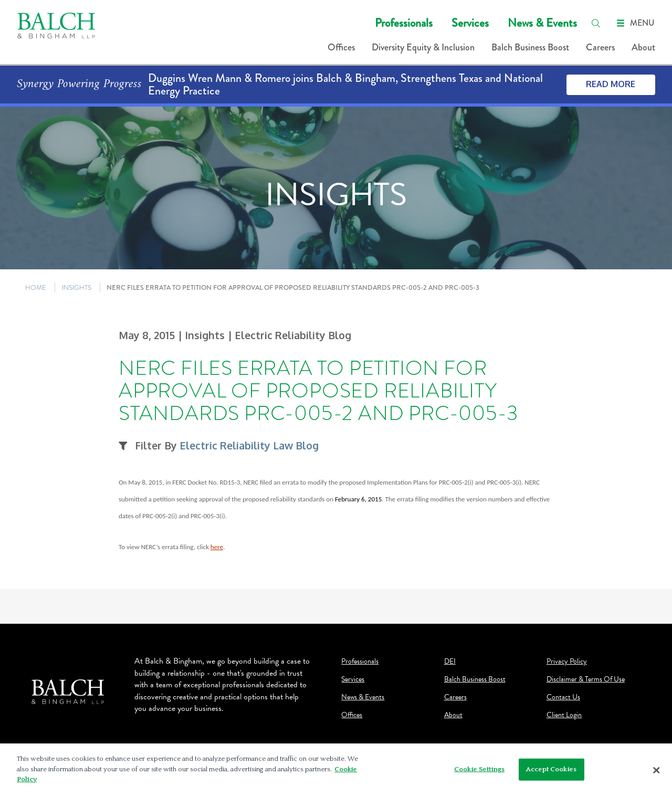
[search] (596, 23)
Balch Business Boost (530, 47)
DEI (450, 662)
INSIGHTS (77, 287)
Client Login (564, 715)
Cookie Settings (479, 772)
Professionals (404, 23)
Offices (341, 47)
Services (470, 23)
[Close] (656, 773)
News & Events (542, 23)
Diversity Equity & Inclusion (423, 47)
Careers (600, 47)
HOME (36, 287)
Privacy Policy (567, 662)
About (643, 47)
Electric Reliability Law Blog (249, 445)
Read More (611, 84)
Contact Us (563, 697)
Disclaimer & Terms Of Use (586, 679)
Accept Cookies (551, 772)
